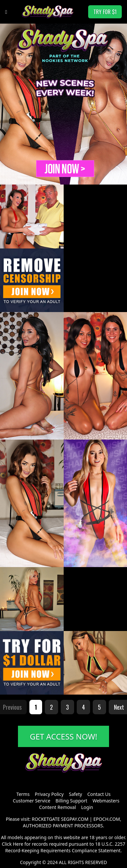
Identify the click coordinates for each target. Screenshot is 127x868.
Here (18, 844)
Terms (23, 794)
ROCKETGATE (46, 819)
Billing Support (71, 801)
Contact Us (99, 794)
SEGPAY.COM (75, 819)
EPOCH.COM (107, 819)
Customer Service (32, 801)
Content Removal (58, 807)
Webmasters (106, 801)
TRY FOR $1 (105, 12)
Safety (75, 794)
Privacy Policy (49, 794)
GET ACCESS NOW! (63, 736)
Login (87, 807)
